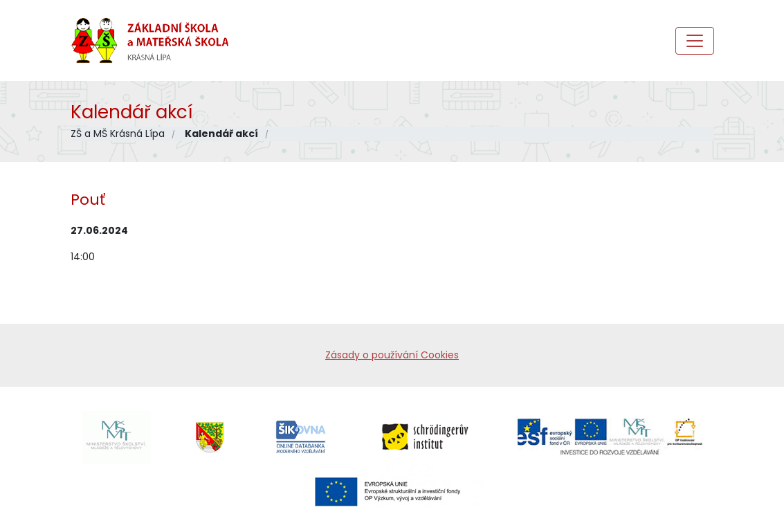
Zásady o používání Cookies (392, 355)
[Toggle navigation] (695, 41)
